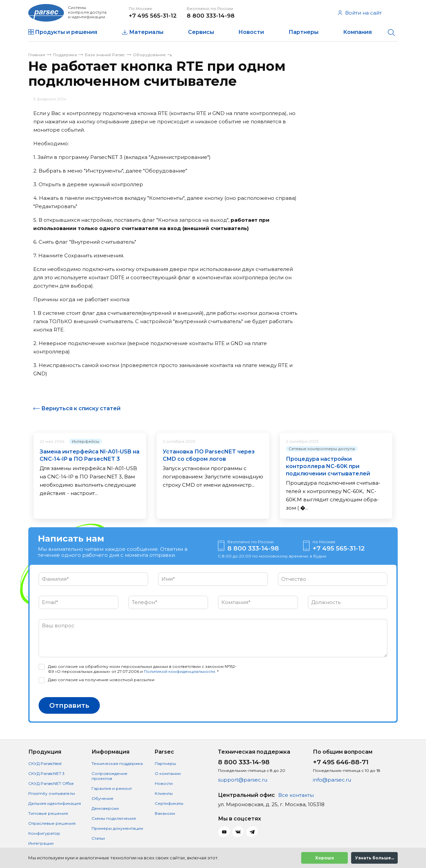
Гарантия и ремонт (112, 788)
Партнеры (304, 32)
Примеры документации (117, 828)
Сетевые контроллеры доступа (322, 449)
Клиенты (164, 793)
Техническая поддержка (117, 763)
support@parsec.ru (243, 780)
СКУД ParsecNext (45, 763)
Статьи (98, 838)
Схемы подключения (114, 818)
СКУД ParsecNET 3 (46, 773)
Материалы (146, 32)
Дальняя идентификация (55, 803)
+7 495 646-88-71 (341, 762)
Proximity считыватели (52, 793)
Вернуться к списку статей (81, 408)
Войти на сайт (360, 13)
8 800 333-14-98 (211, 16)
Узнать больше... (375, 858)
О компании (168, 773)
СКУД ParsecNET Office (51, 783)
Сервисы (201, 32)
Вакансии (165, 813)
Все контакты (296, 795)
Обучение (103, 798)
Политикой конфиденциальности (179, 671)
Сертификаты (169, 803)
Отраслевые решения (52, 823)
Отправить (69, 705)
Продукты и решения (66, 32)
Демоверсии (105, 808)
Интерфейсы (86, 441)
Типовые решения (48, 813)
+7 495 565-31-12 (153, 16)
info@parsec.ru (332, 780)
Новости (251, 32)
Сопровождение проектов (109, 776)
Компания (357, 32)
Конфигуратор (44, 833)
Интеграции (41, 843)
